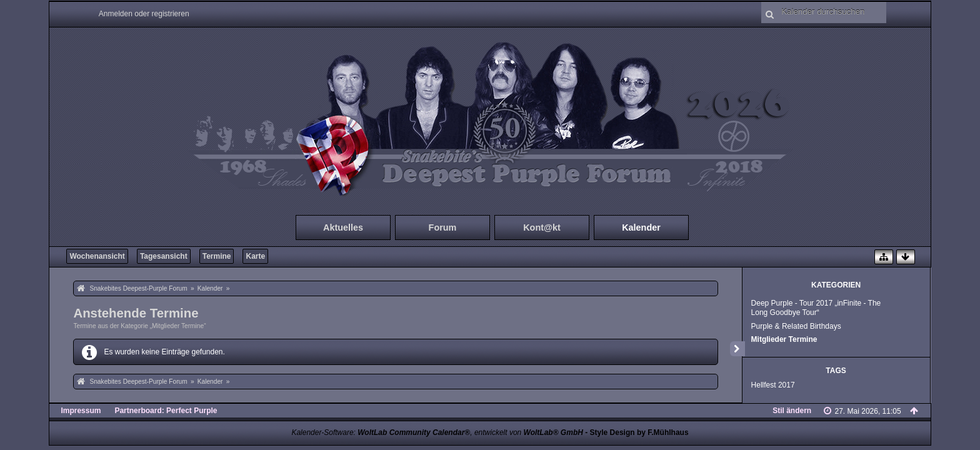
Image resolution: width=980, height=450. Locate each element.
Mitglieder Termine (784, 339)
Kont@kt (542, 227)
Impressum (81, 411)
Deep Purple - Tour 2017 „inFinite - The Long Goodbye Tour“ (816, 308)
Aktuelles (343, 227)
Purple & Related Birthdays (796, 326)
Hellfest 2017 (773, 385)
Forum (443, 227)
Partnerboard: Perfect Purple (166, 411)
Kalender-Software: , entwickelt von (437, 432)
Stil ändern (792, 411)
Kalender (641, 227)
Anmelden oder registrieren (144, 14)
